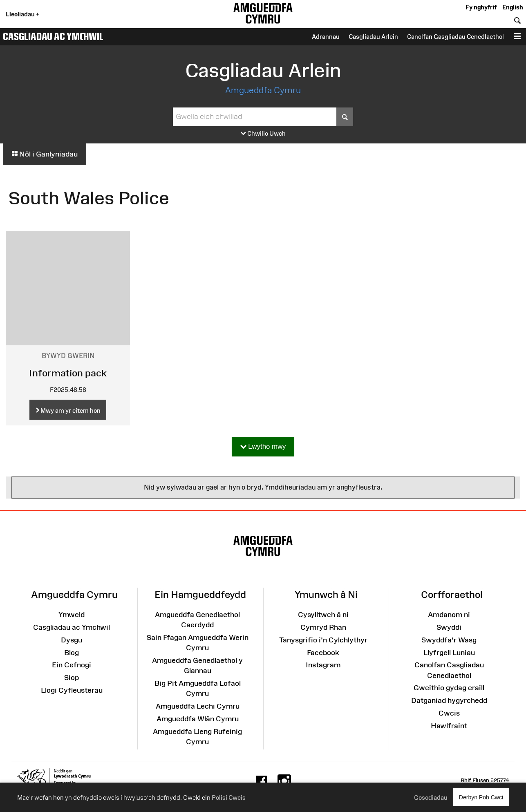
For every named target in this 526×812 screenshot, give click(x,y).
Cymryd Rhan (323, 627)
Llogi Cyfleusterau (72, 690)
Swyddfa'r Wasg (449, 640)
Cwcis (449, 713)
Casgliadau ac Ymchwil (53, 36)
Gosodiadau (431, 797)
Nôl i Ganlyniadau (45, 154)
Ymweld (72, 615)
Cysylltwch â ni (323, 615)
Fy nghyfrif (481, 7)
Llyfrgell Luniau (449, 653)
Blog (72, 653)
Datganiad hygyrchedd (449, 700)
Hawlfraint (449, 726)
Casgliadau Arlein (373, 37)
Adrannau (326, 37)
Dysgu (72, 640)
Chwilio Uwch (263, 134)
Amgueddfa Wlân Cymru (198, 719)
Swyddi (449, 627)
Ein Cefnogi (72, 665)
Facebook (323, 653)
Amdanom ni (449, 615)
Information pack (68, 373)
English (513, 7)
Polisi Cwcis (229, 797)
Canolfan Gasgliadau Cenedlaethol (455, 37)
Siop (72, 678)
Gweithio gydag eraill (449, 688)
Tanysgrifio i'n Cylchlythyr (323, 640)
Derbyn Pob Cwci (481, 797)
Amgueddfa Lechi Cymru (198, 706)
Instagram (323, 665)
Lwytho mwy (263, 447)
